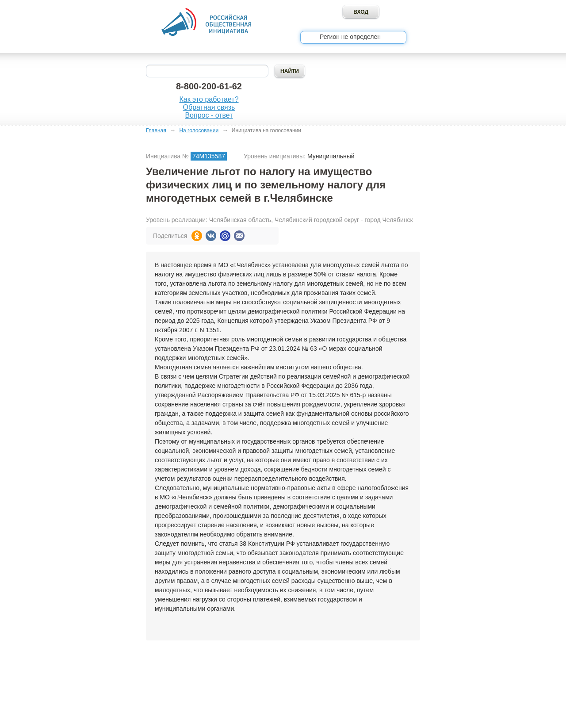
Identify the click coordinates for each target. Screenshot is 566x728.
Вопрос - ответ (209, 115)
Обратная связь (209, 107)
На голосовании (199, 130)
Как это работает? (209, 99)
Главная (156, 130)
